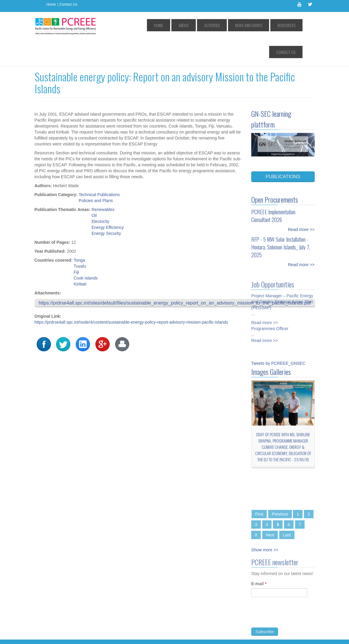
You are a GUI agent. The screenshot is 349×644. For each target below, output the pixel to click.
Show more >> (265, 523)
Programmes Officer (270, 300)
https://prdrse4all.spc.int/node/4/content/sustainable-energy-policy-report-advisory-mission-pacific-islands (131, 295)
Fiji (76, 245)
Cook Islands (86, 251)
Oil (94, 189)
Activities (201, 25)
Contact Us (68, 4)
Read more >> (301, 203)
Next (270, 508)
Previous (280, 487)
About (179, 25)
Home (51, 4)
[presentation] (297, 591)
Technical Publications (99, 168)
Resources (262, 25)
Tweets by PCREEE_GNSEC (278, 336)
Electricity (100, 195)
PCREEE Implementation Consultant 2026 (273, 189)
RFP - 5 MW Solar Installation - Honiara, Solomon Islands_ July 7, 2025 (281, 220)
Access (95, 622)
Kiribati (80, 257)
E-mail (259, 559)
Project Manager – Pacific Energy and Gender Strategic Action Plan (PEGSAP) (282, 273)
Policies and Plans (96, 174)
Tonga (79, 233)
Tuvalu (80, 239)
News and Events (231, 25)
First (259, 487)
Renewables (103, 183)
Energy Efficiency (108, 201)
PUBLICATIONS (283, 150)
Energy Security (106, 207)
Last (287, 508)
